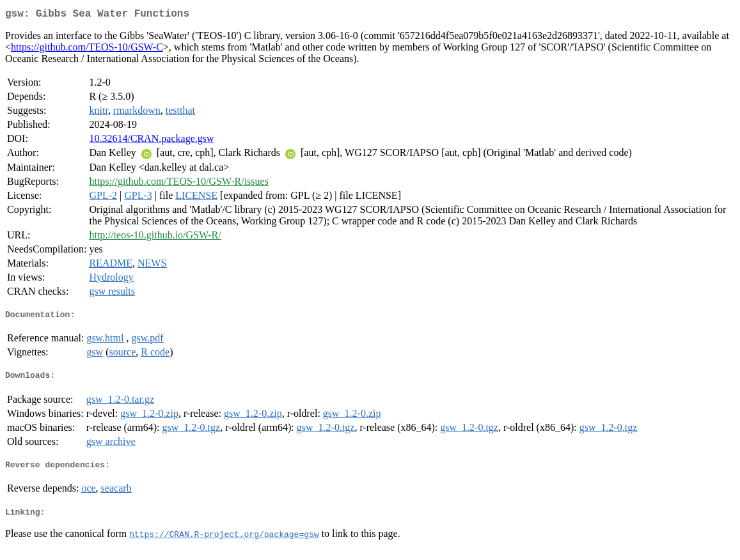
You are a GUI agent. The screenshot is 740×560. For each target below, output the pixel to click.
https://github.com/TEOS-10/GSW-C (87, 50)
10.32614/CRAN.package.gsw (151, 141)
